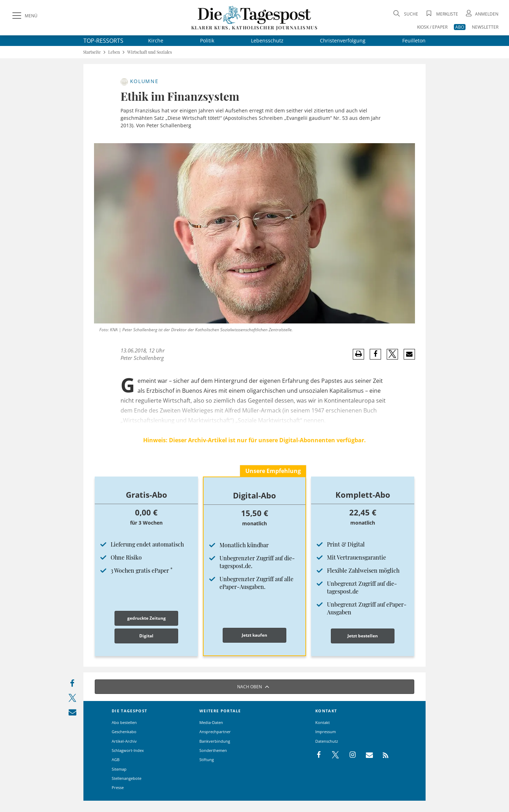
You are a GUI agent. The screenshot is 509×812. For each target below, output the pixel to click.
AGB (116, 760)
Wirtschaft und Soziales (150, 52)
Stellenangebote (127, 778)
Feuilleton (414, 40)
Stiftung (207, 760)
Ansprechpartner (215, 732)
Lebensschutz (267, 40)
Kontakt (323, 722)
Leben (114, 52)
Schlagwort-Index (128, 750)
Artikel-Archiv (124, 741)
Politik (207, 40)
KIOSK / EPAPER (432, 27)
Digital (146, 636)
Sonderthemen (213, 750)
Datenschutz (327, 741)
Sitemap (119, 769)
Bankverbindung (215, 741)
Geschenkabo (124, 732)
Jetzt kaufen (255, 635)
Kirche (156, 40)
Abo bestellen (124, 722)
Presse (118, 787)
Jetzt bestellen (363, 636)
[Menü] (24, 16)
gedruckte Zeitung (147, 618)
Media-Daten (211, 722)
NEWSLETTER (485, 27)
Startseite (92, 52)
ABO (460, 27)
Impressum (326, 732)
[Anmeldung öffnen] (481, 14)
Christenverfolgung (343, 40)
